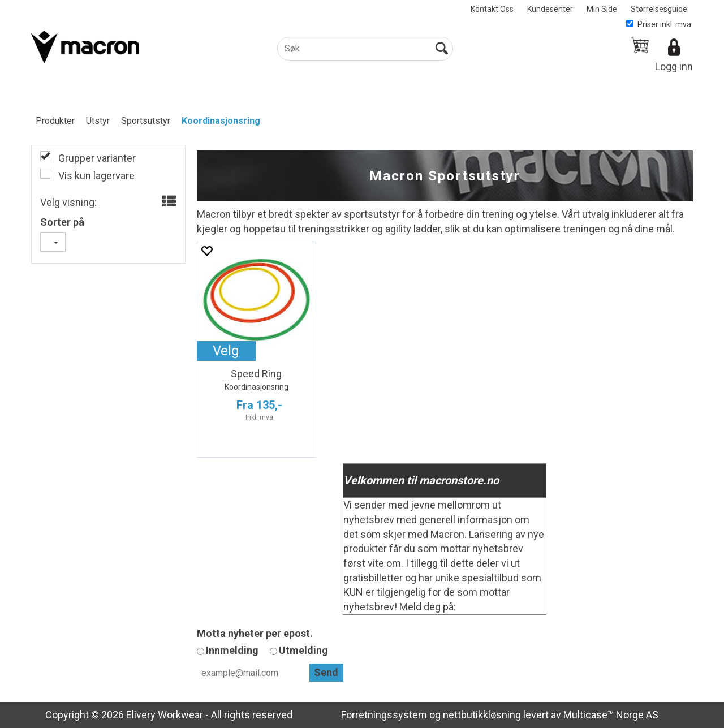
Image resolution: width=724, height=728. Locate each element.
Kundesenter (550, 9)
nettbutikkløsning (482, 715)
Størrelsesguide (659, 9)
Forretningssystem (384, 715)
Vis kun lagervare (95, 176)
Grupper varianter (96, 158)
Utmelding (303, 650)
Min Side (602, 9)
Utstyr (98, 121)
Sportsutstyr (146, 121)
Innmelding (232, 650)
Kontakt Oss (492, 9)
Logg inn (674, 66)
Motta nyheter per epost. (255, 633)
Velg (226, 351)
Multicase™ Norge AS (611, 715)
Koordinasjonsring (221, 121)
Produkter (55, 121)
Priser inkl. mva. (660, 24)
